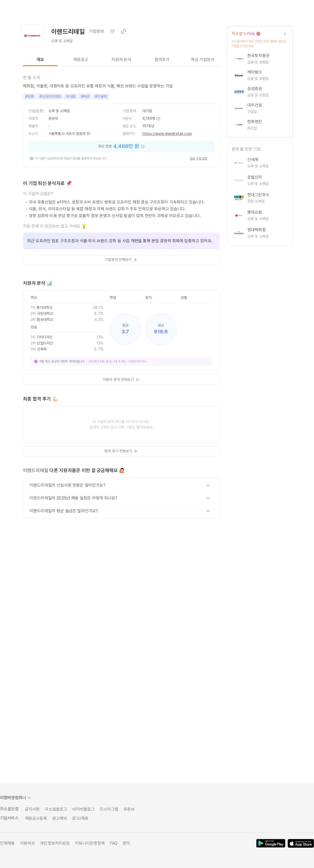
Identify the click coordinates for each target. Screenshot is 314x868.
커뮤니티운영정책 (90, 843)
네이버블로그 (83, 809)
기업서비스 (9, 818)
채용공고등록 (36, 818)
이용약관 (28, 843)
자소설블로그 (56, 809)
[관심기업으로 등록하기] (113, 31)
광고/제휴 (80, 818)
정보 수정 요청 (199, 158)
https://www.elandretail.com (167, 134)
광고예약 (60, 818)
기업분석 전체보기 (121, 260)
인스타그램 (109, 809)
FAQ (114, 843)
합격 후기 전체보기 (121, 451)
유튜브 (129, 809)
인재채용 (7, 843)
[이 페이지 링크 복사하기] (124, 31)
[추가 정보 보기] (158, 119)
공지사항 (32, 809)
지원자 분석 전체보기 (121, 380)
